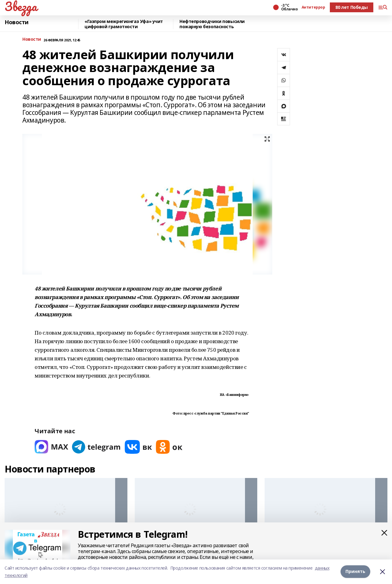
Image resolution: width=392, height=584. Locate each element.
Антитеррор (313, 7)
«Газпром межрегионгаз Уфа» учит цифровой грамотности (124, 24)
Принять (355, 572)
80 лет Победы (352, 7)
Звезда (21, 6)
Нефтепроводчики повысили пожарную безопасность (212, 24)
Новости (17, 22)
